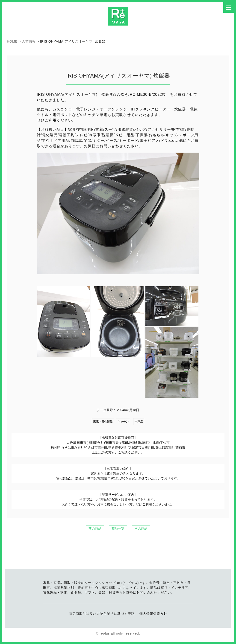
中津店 (139, 422)
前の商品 (95, 528)
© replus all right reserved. (118, 633)
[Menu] (229, 7)
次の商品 (141, 528)
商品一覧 (118, 528)
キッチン (123, 422)
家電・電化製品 (103, 422)
